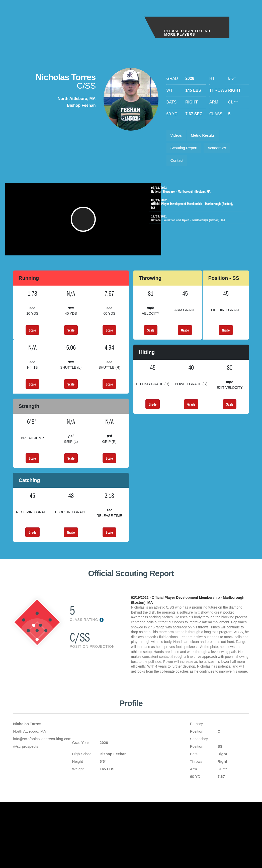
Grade (185, 340)
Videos (177, 136)
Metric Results (206, 136)
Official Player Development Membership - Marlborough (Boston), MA (198, 208)
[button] (85, 226)
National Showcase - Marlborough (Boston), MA (198, 194)
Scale (32, 340)
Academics (221, 150)
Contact (178, 164)
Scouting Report (185, 150)
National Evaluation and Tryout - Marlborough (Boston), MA (203, 223)
